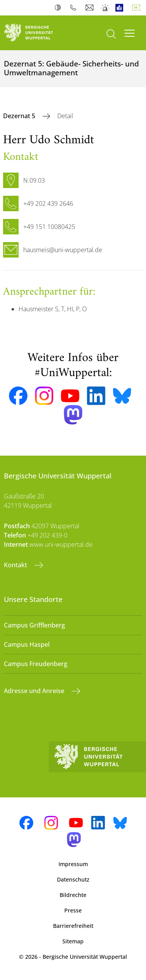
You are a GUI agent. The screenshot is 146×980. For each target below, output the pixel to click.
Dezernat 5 (20, 116)
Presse (73, 910)
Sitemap (73, 941)
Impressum (73, 864)
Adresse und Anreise (35, 691)
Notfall (106, 8)
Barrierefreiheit (73, 926)
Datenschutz (73, 879)
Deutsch (138, 8)
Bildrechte (73, 895)
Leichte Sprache (121, 8)
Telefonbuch (75, 8)
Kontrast (59, 8)
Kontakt (16, 565)
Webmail (90, 8)
